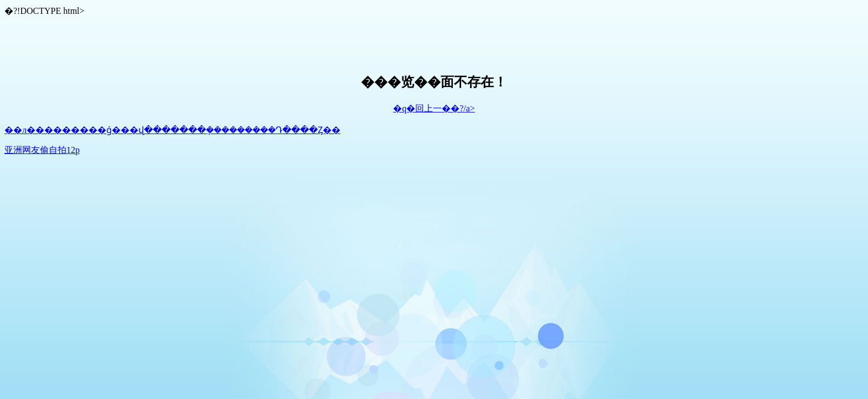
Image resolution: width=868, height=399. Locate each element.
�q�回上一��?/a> (434, 108)
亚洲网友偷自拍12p (42, 150)
